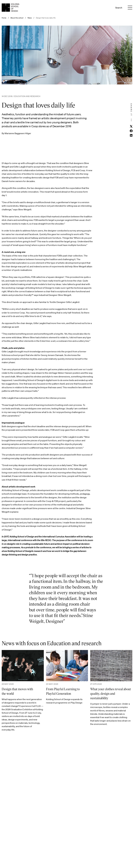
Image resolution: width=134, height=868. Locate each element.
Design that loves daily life (46, 18)
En (108, 8)
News (30, 18)
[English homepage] (10, 8)
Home (4, 18)
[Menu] (130, 8)
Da (105, 8)
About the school (17, 18)
